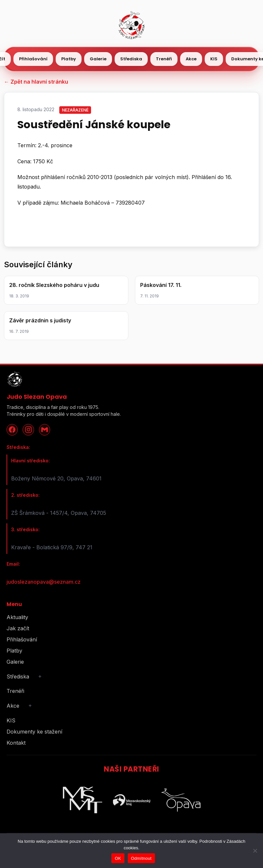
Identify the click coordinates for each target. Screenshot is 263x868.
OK (118, 858)
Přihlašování (33, 59)
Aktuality (17, 617)
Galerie (98, 59)
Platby (69, 59)
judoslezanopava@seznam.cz (44, 582)
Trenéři (164, 59)
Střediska (131, 59)
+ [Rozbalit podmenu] (40, 676)
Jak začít (18, 628)
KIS (214, 59)
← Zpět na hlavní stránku (36, 82)
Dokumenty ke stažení (34, 732)
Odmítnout (141, 858)
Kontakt (16, 743)
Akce (191, 59)
